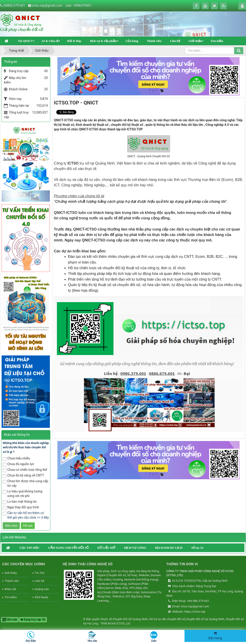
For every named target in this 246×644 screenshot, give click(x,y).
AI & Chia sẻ (50, 41)
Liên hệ (175, 41)
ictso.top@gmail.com (47, 5)
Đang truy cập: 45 (33, 620)
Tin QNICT (25, 41)
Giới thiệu (195, 41)
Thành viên (154, 41)
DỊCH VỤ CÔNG (135, 548)
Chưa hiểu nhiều (16, 459)
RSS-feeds (42, 597)
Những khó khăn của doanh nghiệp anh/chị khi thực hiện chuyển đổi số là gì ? (26, 447)
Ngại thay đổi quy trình (21, 508)
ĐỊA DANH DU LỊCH (169, 548)
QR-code (10, 620)
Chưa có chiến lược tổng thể (25, 470)
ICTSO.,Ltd (123, 623)
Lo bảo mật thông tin (20, 502)
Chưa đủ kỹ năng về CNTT (23, 476)
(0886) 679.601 (14, 5)
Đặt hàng (215, 636)
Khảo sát (10, 589)
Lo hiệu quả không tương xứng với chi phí (23, 494)
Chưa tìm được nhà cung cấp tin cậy (26, 483)
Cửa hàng (132, 41)
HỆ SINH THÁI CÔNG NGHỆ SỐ (88, 564)
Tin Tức (40, 573)
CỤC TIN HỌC (29, 548)
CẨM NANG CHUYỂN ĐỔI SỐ (68, 548)
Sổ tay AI (197, 548)
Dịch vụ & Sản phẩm (103, 41)
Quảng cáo (42, 589)
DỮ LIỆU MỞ (106, 548)
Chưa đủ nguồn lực (18, 464)
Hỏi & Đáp (74, 41)
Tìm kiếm (217, 41)
